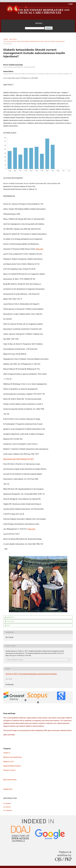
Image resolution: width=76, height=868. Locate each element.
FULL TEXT (10, 621)
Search (49, 28)
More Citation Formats (15, 660)
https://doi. (40, 249)
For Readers (7, 803)
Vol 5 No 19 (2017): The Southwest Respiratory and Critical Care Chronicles (34, 41)
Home (6, 39)
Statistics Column (9, 770)
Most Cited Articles (10, 780)
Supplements (8, 789)
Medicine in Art (8, 762)
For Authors (7, 807)
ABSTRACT (10, 617)
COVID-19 (7, 753)
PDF (8, 625)
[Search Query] (35, 28)
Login (70, 4)
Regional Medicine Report (12, 766)
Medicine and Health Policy (13, 757)
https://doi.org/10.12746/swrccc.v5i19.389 (23, 78)
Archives (39, 23)
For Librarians (8, 810)
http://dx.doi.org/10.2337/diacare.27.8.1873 (18, 459)
